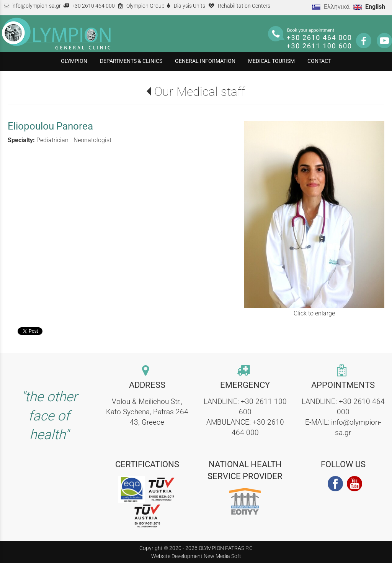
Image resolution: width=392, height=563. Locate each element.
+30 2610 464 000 (93, 6)
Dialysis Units (189, 6)
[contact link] (147, 371)
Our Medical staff (200, 92)
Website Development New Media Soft (196, 556)
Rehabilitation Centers (244, 6)
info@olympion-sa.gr (36, 6)
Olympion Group (145, 6)
